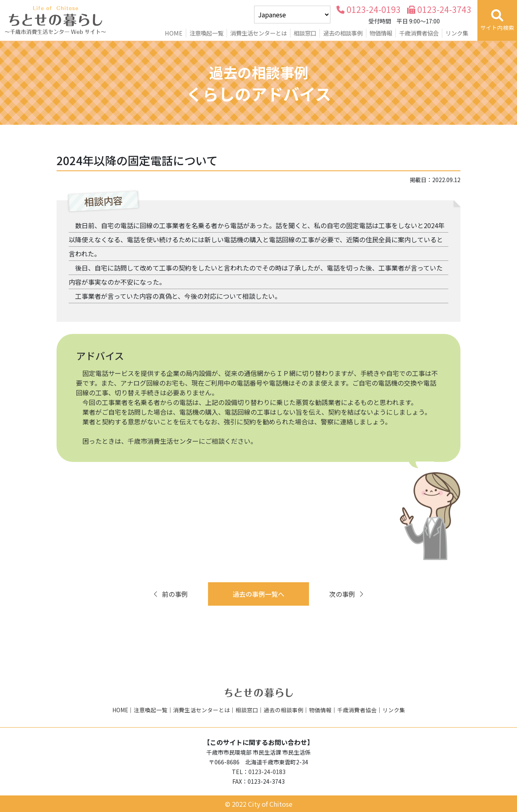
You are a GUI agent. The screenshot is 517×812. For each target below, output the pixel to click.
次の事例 (347, 594)
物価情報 (381, 33)
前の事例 (170, 594)
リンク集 (457, 33)
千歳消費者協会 (419, 33)
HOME (174, 33)
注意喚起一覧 (206, 33)
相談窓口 (305, 33)
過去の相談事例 (343, 33)
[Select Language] (292, 15)
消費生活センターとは (258, 33)
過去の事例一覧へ (258, 594)
